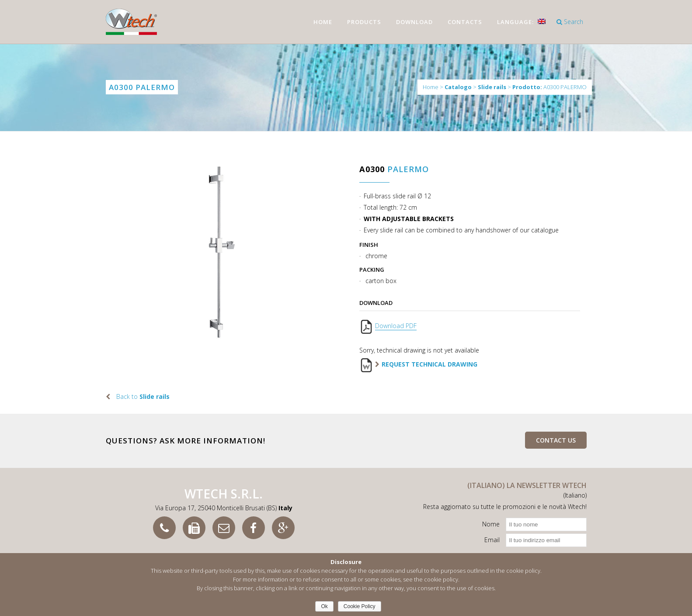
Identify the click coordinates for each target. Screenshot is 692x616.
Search (570, 22)
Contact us (556, 440)
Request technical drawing (429, 364)
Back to (143, 396)
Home (431, 87)
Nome (491, 524)
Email (492, 540)
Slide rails (492, 87)
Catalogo (458, 87)
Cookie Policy (360, 606)
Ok (324, 606)
